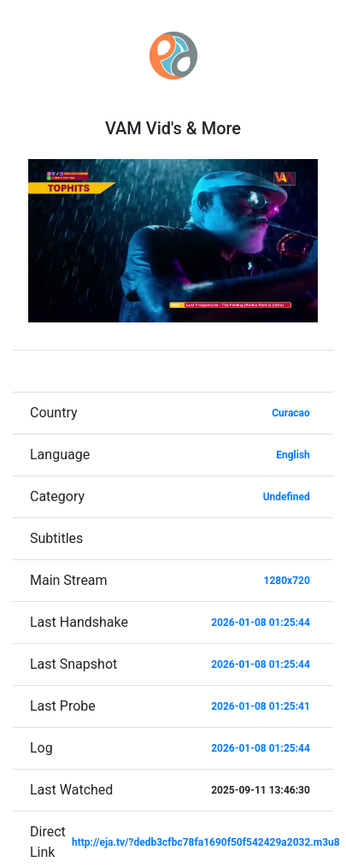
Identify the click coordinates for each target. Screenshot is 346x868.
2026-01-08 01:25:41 (261, 706)
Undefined (287, 497)
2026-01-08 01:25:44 (261, 623)
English (293, 455)
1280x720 (287, 581)
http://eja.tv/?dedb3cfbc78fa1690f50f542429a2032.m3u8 (206, 842)
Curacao (291, 413)
